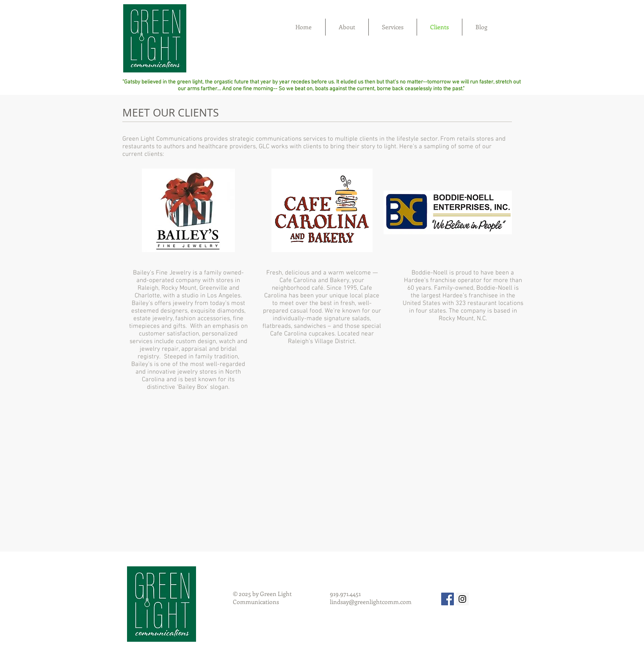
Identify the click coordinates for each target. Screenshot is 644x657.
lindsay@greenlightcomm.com (371, 602)
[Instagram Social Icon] (462, 599)
